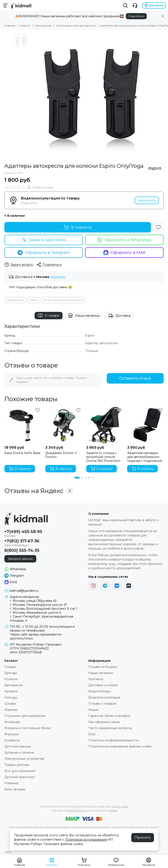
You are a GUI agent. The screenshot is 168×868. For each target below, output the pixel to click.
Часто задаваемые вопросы (110, 728)
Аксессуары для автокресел (76, 25)
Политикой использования (86, 840)
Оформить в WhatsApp (124, 240)
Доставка (119, 316)
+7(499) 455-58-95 (23, 532)
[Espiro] (155, 169)
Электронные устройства (24, 759)
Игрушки (11, 734)
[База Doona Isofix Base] (23, 425)
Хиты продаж (15, 789)
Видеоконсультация (104, 697)
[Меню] (5, 5)
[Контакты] (135, 5)
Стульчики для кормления (25, 716)
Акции (93, 710)
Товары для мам (17, 765)
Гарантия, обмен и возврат (109, 716)
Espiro (33, 300)
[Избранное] (158, 227)
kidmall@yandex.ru (24, 591)
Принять (143, 837)
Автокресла (43, 25)
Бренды (11, 673)
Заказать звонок (20, 559)
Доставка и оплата (103, 685)
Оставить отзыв (135, 378)
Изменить (58, 277)
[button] (77, 478)
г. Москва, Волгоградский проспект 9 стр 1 (44, 609)
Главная (10, 25)
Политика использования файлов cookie (120, 746)
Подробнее (136, 16)
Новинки (11, 783)
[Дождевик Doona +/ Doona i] (64, 425)
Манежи (11, 710)
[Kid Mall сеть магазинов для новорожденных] (21, 5)
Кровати (11, 691)
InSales (113, 810)
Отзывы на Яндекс (39, 491)
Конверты (12, 740)
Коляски (11, 679)
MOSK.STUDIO (76, 810)
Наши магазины (84, 316)
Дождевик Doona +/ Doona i (61, 455)
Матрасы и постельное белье (28, 728)
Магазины (154, 5)
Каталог (25, 25)
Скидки (10, 667)
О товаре (49, 316)
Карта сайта (120, 806)
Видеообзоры (100, 691)
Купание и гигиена (19, 753)
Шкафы (10, 704)
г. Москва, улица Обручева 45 (33, 601)
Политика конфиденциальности (114, 740)
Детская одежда (18, 746)
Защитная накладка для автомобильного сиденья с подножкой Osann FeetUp (144, 457)
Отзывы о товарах (102, 704)
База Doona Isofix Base (22, 453)
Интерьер (12, 722)
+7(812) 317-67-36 (22, 541)
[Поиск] (125, 5)
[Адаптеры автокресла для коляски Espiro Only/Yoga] (92, 96)
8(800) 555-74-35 (22, 550)
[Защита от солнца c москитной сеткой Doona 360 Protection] (104, 425)
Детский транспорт (20, 777)
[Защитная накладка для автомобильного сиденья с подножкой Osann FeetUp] (145, 425)
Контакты (96, 679)
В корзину (78, 227)
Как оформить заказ (104, 722)
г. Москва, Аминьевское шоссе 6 (35, 613)
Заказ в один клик (44, 240)
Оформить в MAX (124, 253)
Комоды (11, 697)
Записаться (147, 200)
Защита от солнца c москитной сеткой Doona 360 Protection (103, 457)
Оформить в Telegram (44, 253)
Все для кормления (20, 771)
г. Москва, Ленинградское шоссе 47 (38, 605)
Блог (92, 734)
